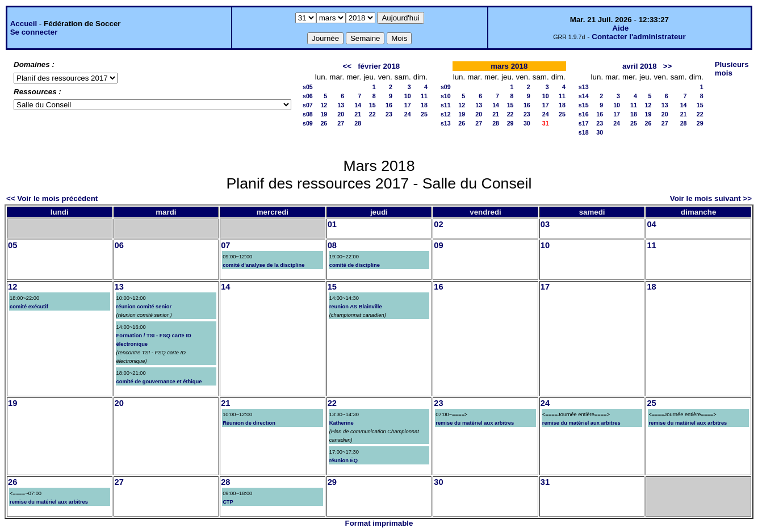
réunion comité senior (144, 307)
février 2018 (379, 66)
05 (12, 245)
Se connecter (34, 32)
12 (324, 105)
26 (324, 123)
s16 (584, 114)
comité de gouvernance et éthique (159, 382)
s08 (308, 114)
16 (389, 105)
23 (389, 114)
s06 (308, 96)
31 (545, 482)
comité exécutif (29, 307)
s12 (446, 114)
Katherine (342, 423)
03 (545, 224)
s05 (308, 87)
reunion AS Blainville (356, 307)
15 (372, 105)
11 (424, 96)
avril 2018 (640, 66)
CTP (228, 502)
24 (408, 114)
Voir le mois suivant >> (711, 198)
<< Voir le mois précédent (52, 198)
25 (424, 114)
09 (438, 245)
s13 (446, 123)
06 (119, 245)
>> (668, 66)
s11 (446, 105)
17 (408, 105)
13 (341, 105)
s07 (308, 105)
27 (341, 123)
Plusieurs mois (732, 69)
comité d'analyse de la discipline (263, 265)
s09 (308, 123)
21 (358, 114)
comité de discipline (355, 265)
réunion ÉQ (344, 460)
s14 (584, 96)
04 (651, 224)
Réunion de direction (249, 423)
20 (341, 114)
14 (358, 105)
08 (332, 245)
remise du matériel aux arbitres (475, 423)
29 (510, 123)
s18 (584, 132)
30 (527, 123)
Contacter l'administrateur (638, 37)
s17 (584, 123)
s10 (446, 96)
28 (358, 123)
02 (438, 224)
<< (347, 66)
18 (424, 105)
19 (324, 114)
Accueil (24, 24)
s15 (584, 105)
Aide (620, 28)
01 (332, 224)
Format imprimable (379, 523)
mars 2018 (509, 66)
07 (225, 245)
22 (372, 114)
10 (408, 96)
